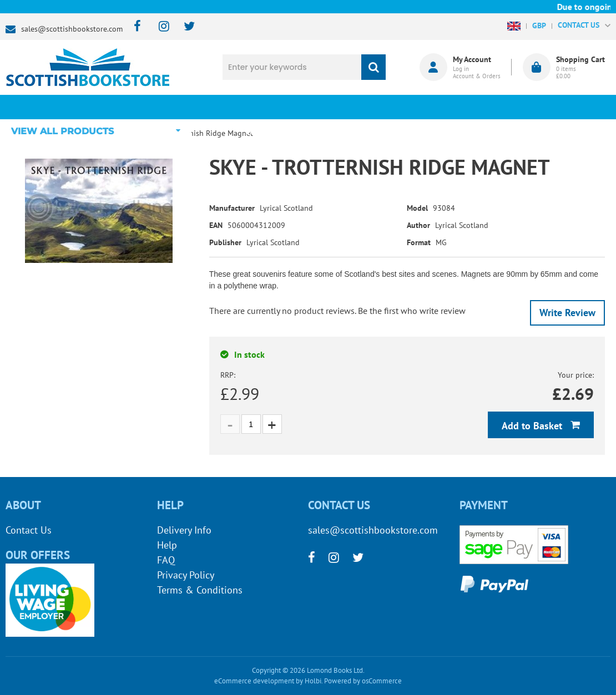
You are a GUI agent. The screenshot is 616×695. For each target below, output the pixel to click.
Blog (375, 107)
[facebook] (134, 27)
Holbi (313, 681)
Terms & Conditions (200, 590)
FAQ (166, 560)
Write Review (567, 313)
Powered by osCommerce (363, 681)
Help (167, 545)
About (469, 107)
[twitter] (184, 27)
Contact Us (29, 530)
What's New (281, 107)
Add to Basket (533, 426)
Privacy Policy (186, 575)
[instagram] (159, 27)
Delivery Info (184, 530)
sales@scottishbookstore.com (72, 29)
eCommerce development (254, 681)
